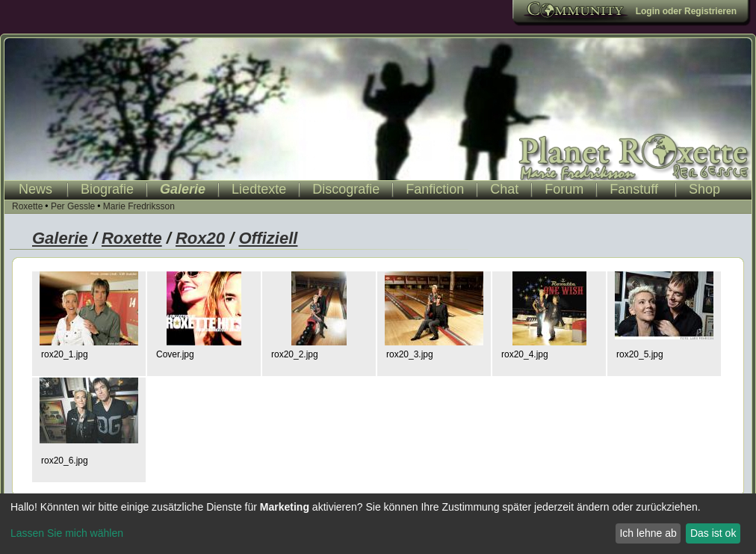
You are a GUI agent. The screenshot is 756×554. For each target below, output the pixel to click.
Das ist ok (713, 533)
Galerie (183, 189)
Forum (564, 189)
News (35, 189)
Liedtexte (259, 189)
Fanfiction (435, 189)
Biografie (107, 189)
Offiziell (268, 238)
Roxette (27, 206)
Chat (504, 189)
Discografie (346, 189)
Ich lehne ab (648, 533)
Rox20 (200, 238)
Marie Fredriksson (139, 206)
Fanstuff (634, 189)
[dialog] (378, 524)
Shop (704, 189)
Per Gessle (73, 206)
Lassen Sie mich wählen (67, 533)
